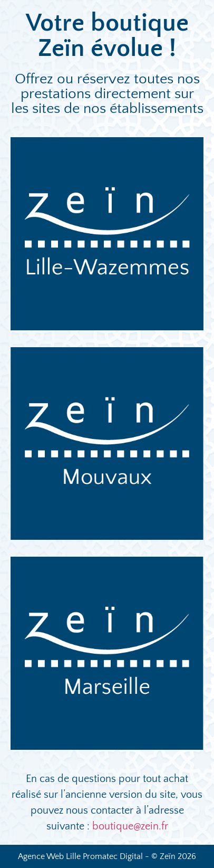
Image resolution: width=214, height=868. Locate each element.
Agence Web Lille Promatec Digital (80, 856)
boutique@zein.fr (130, 826)
